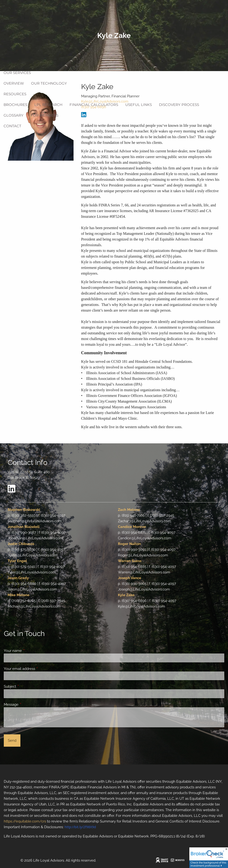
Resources (15, 94)
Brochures (15, 105)
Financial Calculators (94, 105)
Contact (12, 126)
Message (28, 704)
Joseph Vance (130, 578)
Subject (27, 686)
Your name (30, 651)
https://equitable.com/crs (25, 821)
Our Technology (49, 83)
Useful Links (139, 105)
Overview (14, 83)
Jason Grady (18, 578)
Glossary (14, 115)
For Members (44, 115)
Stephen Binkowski (24, 510)
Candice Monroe (132, 527)
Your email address (37, 669)
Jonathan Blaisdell (24, 527)
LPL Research (48, 105)
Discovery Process (179, 105)
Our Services (17, 73)
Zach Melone (129, 510)
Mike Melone (19, 595)
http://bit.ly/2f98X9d (80, 827)
